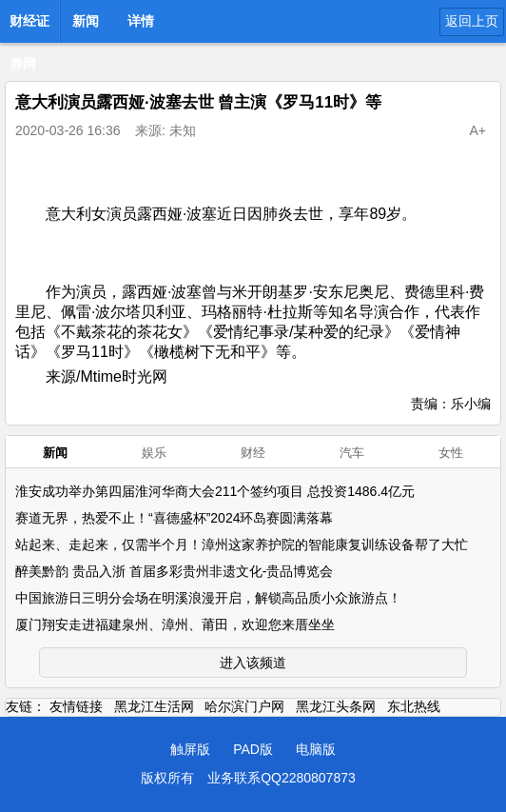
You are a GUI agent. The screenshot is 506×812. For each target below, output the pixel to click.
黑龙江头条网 (336, 706)
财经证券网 (29, 27)
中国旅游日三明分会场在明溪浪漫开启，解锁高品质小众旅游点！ (208, 598)
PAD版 (253, 749)
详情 (141, 21)
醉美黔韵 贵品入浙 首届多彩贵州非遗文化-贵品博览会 (174, 571)
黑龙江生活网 (154, 706)
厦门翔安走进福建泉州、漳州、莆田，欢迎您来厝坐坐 (175, 624)
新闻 (86, 21)
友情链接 (76, 706)
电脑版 (316, 749)
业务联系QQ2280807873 (282, 778)
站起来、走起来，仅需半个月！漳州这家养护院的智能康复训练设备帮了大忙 (242, 545)
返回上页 (472, 21)
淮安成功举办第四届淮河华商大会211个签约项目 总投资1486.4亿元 (215, 491)
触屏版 (190, 749)
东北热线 (414, 706)
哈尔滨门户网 (244, 706)
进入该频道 (253, 663)
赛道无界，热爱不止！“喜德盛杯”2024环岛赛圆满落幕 (174, 518)
